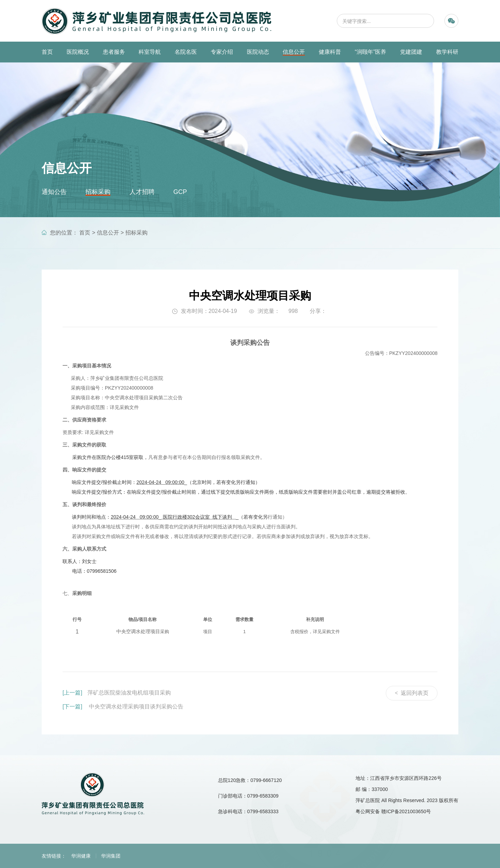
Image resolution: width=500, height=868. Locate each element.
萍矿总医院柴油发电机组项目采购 (117, 693)
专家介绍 (222, 52)
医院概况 (78, 52)
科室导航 (150, 52)
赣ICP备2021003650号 (406, 811)
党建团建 (411, 52)
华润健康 (81, 856)
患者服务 (114, 52)
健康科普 (330, 52)
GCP (180, 192)
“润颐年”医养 (371, 52)
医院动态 (258, 52)
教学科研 (447, 52)
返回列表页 (412, 693)
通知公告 (54, 192)
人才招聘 (142, 192)
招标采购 (98, 192)
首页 (47, 52)
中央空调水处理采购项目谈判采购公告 (123, 707)
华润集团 (111, 856)
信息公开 (294, 52)
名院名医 (186, 52)
